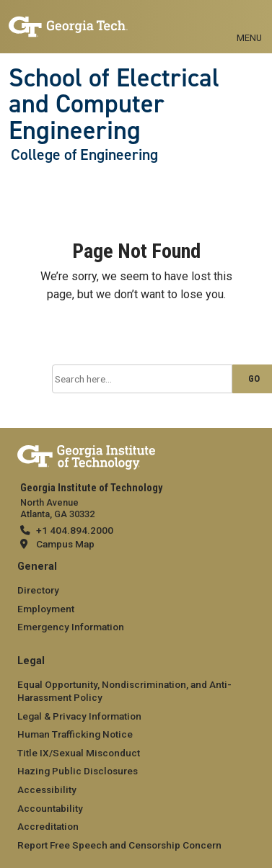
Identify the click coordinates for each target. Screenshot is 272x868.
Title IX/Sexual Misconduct (79, 753)
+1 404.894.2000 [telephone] (75, 530)
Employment (46, 609)
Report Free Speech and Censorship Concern (119, 845)
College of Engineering (84, 155)
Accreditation (48, 826)
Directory (38, 590)
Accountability (50, 808)
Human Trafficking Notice (75, 734)
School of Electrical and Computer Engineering (114, 104)
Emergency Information (71, 627)
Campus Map (65, 544)
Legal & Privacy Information (79, 716)
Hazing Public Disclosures (78, 771)
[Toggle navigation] (249, 22)
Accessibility (47, 789)
